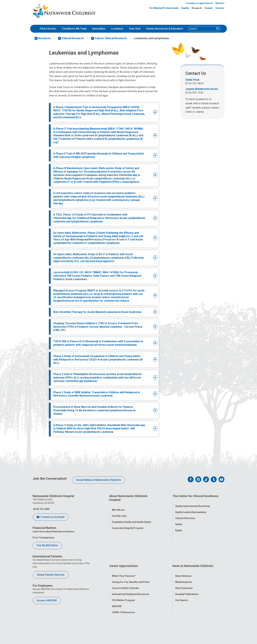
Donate (209, 8)
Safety (179, 520)
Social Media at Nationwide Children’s (99, 480)
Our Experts (182, 571)
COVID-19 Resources (123, 583)
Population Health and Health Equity (131, 518)
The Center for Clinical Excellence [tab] (195, 496)
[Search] (202, 29)
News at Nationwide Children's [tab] (193, 541)
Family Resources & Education (165, 29)
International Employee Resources (131, 565)
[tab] (99, 112)
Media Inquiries (184, 553)
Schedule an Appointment (199, 3)
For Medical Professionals (164, 8)
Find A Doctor (48, 29)
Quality (185, 8)
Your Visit (135, 29)
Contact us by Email (51, 517)
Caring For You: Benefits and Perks (131, 553)
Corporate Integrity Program (128, 524)
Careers (220, 8)
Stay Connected (184, 559)
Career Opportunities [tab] (123, 541)
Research (197, 8)
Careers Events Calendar (125, 559)
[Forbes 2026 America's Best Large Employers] (146, 627)
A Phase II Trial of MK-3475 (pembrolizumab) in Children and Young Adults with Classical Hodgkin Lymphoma (99, 155)
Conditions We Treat (74, 29)
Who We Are (118, 506)
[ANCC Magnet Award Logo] (112, 627)
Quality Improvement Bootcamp (192, 502)
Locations (117, 29)
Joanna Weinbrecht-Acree (202, 89)
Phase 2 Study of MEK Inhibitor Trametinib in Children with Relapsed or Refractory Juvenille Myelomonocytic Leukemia (97, 394)
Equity (179, 526)
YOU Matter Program (123, 571)
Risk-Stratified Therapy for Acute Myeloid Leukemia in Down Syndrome (97, 312)
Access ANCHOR (47, 600)
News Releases (183, 547)
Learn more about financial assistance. (54, 532)
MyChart (220, 3)
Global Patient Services (51, 575)
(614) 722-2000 (41, 509)
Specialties (99, 29)
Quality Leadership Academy (191, 508)
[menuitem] (48, 29)
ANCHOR (117, 577)
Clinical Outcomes (185, 514)
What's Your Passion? (124, 547)
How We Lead (119, 512)
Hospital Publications (187, 565)
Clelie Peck (192, 80)
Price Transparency (43, 538)
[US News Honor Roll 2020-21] (129, 627)
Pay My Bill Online (47, 545)
